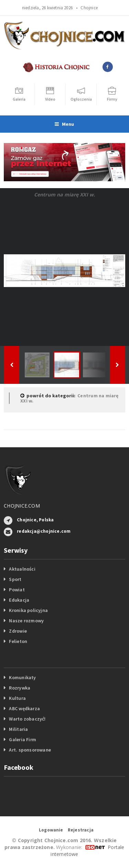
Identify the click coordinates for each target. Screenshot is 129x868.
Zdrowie (18, 631)
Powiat (17, 590)
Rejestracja (81, 830)
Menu (64, 124)
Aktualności (22, 569)
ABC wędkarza (24, 708)
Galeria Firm (23, 739)
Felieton (18, 641)
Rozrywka (20, 688)
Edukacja (19, 600)
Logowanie (51, 830)
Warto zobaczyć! (27, 719)
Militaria (18, 729)
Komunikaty (22, 677)
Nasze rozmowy (26, 621)
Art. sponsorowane (30, 750)
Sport (15, 579)
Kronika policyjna (28, 610)
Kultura (17, 698)
